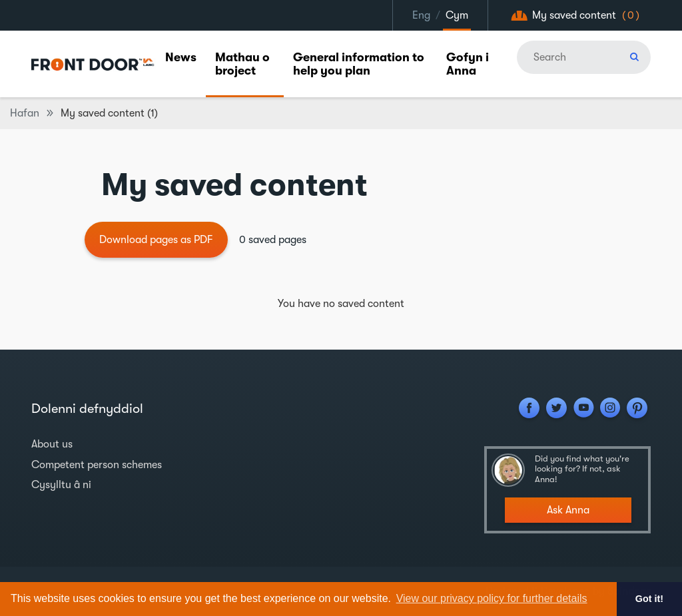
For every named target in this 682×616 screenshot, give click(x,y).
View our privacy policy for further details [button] (492, 598)
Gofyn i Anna (468, 64)
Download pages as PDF (156, 240)
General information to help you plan (359, 64)
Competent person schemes (97, 465)
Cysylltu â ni (61, 485)
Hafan (25, 113)
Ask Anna (568, 510)
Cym (457, 15)
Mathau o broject (242, 64)
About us (52, 444)
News (181, 57)
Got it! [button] (649, 599)
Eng (421, 15)
